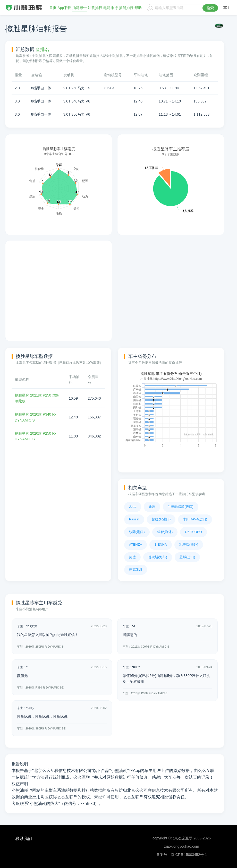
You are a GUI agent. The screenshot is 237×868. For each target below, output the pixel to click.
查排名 (43, 49)
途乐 (152, 507)
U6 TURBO (193, 532)
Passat (134, 519)
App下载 (64, 8)
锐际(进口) (137, 532)
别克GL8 (136, 569)
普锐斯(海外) (158, 557)
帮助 (138, 8)
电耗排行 (111, 8)
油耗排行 (95, 8)
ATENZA (136, 544)
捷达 (132, 557)
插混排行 (126, 8)
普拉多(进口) (161, 519)
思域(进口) (187, 557)
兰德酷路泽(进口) (181, 507)
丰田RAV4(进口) (195, 519)
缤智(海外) (165, 532)
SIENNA (160, 544)
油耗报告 (80, 8)
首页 (53, 8)
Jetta (133, 507)
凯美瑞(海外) (189, 544)
